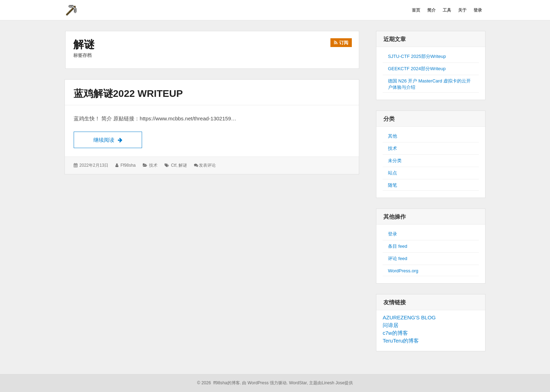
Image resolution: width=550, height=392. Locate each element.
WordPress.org (403, 271)
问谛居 (391, 325)
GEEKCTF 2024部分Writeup (417, 69)
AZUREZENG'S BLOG (409, 317)
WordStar (298, 383)
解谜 (183, 165)
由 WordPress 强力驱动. (265, 383)
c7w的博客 (395, 333)
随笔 (393, 185)
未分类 (395, 161)
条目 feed (398, 246)
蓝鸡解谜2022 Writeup (128, 94)
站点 (393, 173)
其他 (393, 136)
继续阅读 (118, 139)
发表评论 (207, 165)
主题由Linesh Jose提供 (331, 383)
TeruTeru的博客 (401, 341)
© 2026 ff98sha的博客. (219, 383)
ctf (173, 165)
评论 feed (398, 258)
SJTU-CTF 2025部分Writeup (417, 56)
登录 (393, 234)
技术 (153, 165)
